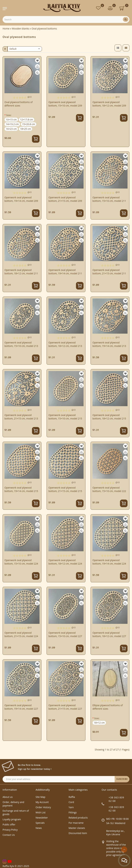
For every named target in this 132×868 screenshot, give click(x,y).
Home (6, 29)
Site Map (40, 797)
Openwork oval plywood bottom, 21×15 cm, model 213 (21, 417)
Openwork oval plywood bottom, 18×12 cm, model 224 (65, 562)
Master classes (77, 828)
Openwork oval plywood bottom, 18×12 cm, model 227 (109, 634)
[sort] (25, 49)
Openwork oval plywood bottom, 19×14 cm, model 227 (21, 707)
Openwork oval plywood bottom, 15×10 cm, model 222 (109, 489)
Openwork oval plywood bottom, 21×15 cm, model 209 (65, 199)
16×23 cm (11, 129)
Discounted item (78, 833)
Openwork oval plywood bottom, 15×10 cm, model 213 (21, 344)
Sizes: (9, 115)
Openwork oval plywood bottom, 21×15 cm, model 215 (65, 489)
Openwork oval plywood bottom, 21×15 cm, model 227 (65, 707)
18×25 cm (26, 129)
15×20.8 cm (29, 124)
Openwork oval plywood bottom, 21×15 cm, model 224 (21, 634)
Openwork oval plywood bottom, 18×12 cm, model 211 (21, 272)
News (39, 828)
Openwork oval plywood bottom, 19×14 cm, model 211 (65, 272)
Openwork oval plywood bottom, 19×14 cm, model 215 (21, 489)
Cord (71, 802)
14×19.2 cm (12, 124)
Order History (43, 807)
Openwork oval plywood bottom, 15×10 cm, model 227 (65, 634)
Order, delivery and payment (13, 804)
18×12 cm (99, 723)
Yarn (71, 807)
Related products (78, 818)
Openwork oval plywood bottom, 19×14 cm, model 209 (21, 199)
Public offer (9, 824)
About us (8, 797)
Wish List (41, 812)
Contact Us (9, 835)
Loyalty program (12, 819)
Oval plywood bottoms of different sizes (19, 104)
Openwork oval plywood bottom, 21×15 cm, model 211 (109, 272)
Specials (40, 823)
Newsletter (42, 818)
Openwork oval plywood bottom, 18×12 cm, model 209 (109, 104)
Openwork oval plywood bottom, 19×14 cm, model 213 (109, 344)
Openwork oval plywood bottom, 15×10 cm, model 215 (65, 417)
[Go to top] (124, 849)
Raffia (72, 797)
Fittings (73, 812)
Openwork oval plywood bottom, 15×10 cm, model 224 (21, 562)
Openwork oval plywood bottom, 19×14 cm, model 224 (109, 562)
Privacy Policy (10, 830)
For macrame (76, 823)
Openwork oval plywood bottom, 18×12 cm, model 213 (65, 344)
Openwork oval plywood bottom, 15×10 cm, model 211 (109, 199)
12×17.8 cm (27, 120)
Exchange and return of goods (16, 812)
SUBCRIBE (122, 779)
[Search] (126, 19)
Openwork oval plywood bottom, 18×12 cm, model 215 (109, 417)
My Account (42, 802)
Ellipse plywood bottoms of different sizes (108, 707)
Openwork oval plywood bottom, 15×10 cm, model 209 (65, 104)
